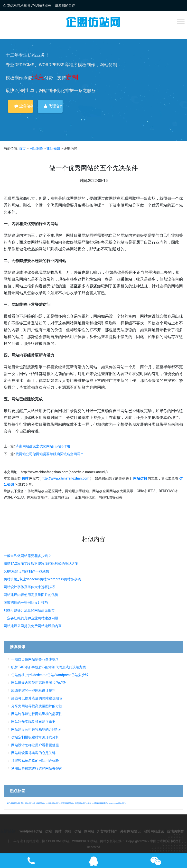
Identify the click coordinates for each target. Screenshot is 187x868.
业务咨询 (24, 106)
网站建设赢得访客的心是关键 (33, 753)
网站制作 (36, 149)
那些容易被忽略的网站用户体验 (35, 761)
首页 (22, 149)
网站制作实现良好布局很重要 (33, 722)
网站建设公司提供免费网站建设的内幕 (33, 626)
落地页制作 (176, 831)
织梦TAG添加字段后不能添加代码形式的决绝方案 (41, 564)
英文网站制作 (27, 803)
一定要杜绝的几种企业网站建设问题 (31, 618)
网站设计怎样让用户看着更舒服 (35, 745)
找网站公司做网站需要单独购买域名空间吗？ (50, 454)
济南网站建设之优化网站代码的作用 (43, 446)
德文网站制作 (39, 803)
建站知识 (53, 149)
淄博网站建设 (154, 831)
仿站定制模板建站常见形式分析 (35, 737)
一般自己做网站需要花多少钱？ (28, 556)
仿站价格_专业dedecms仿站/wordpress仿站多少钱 (42, 579)
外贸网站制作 (81, 803)
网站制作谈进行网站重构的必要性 (37, 714)
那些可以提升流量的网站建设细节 (29, 610)
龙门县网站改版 (13, 803)
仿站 (89, 803)
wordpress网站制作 (117, 803)
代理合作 (53, 106)
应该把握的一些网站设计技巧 (26, 603)
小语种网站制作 (53, 803)
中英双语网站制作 (100, 803)
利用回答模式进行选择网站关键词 (37, 768)
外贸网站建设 (131, 831)
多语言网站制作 (67, 803)
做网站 (89, 831)
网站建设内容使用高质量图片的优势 (31, 595)
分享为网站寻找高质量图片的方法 (37, 706)
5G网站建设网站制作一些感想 (26, 571)
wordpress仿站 (31, 831)
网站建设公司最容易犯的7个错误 (36, 729)
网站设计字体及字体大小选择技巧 (29, 587)
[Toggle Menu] (181, 22)
